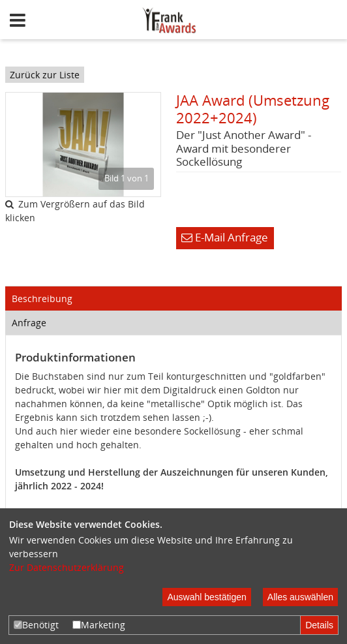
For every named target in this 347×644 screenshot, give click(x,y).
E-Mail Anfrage (225, 237)
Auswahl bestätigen (206, 597)
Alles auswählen (300, 597)
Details (319, 625)
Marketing (99, 625)
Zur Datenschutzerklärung (67, 567)
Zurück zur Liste (45, 75)
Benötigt (36, 625)
